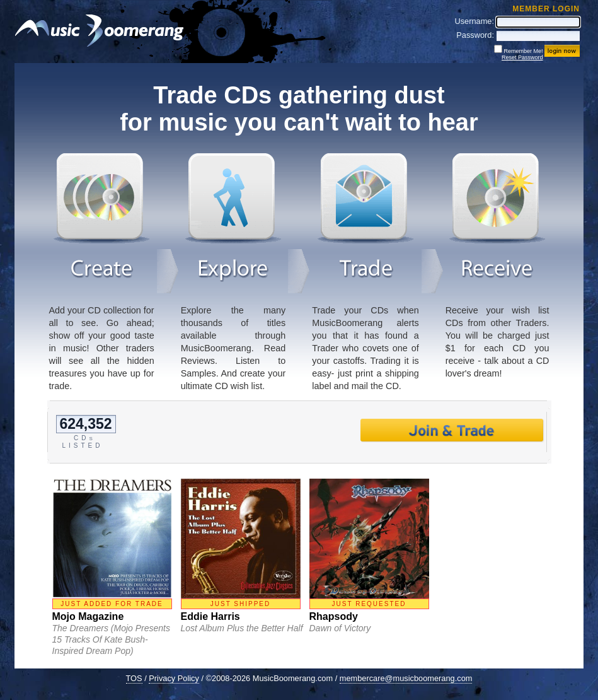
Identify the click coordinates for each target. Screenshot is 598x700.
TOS (134, 678)
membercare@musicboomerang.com (406, 678)
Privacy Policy (174, 678)
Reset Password (522, 57)
